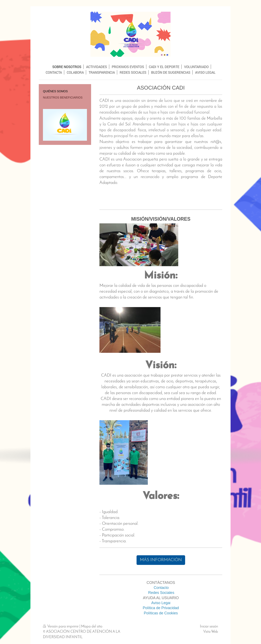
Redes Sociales (161, 593)
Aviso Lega (160, 603)
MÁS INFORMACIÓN (161, 560)
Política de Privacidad (161, 608)
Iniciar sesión (209, 627)
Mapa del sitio (92, 627)
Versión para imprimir (61, 627)
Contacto (161, 588)
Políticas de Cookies (161, 613)
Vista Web (211, 632)
